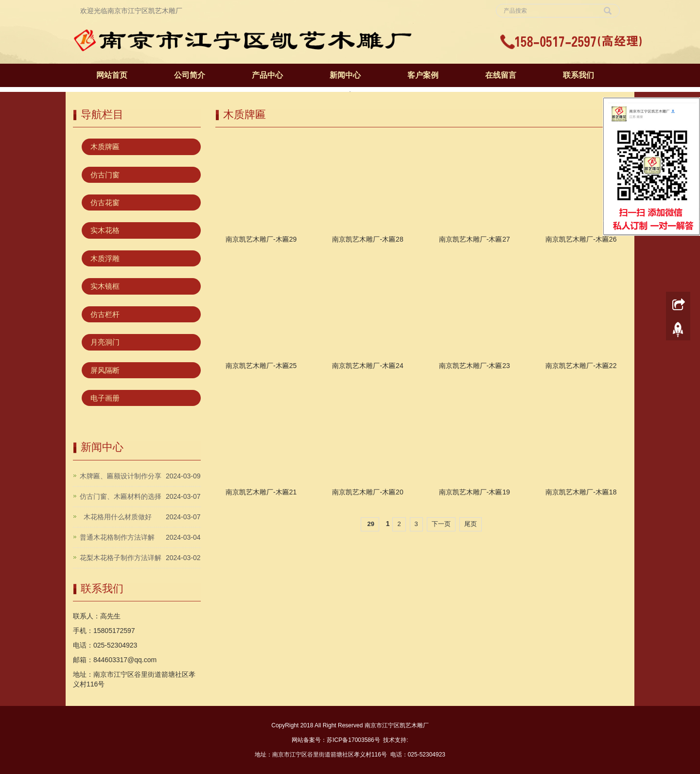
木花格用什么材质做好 (116, 517)
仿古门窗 (105, 175)
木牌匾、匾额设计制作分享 (121, 476)
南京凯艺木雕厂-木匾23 (474, 366)
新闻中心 (345, 75)
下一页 (441, 524)
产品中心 (267, 75)
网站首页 (112, 75)
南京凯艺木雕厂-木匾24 (367, 366)
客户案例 (423, 75)
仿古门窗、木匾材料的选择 (121, 496)
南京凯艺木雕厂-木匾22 (581, 366)
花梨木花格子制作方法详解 (121, 558)
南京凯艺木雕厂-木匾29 (261, 239)
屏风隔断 (105, 370)
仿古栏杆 (105, 314)
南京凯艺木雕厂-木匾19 (474, 492)
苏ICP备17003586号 (353, 740)
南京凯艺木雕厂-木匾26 (581, 239)
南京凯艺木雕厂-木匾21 (261, 492)
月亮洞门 (105, 342)
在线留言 (501, 75)
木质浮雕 (105, 258)
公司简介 (190, 75)
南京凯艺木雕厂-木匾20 (367, 492)
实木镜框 (105, 286)
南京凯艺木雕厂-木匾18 (581, 492)
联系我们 (578, 75)
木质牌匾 (105, 147)
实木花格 (105, 230)
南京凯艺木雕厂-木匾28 (367, 239)
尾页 (471, 524)
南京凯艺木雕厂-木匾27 (474, 239)
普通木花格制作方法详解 (117, 537)
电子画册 (105, 398)
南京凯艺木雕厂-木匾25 (261, 366)
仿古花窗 (105, 202)
